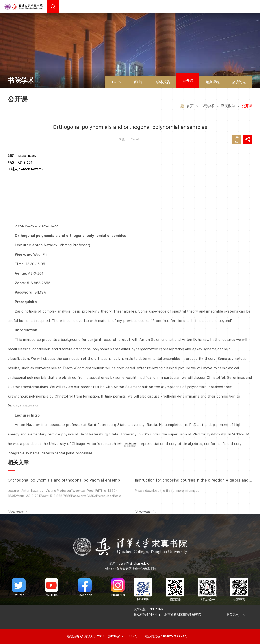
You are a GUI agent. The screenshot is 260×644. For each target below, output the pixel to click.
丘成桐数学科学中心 (148, 615)
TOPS (116, 82)
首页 (190, 107)
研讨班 (139, 82)
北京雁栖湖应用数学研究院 (183, 615)
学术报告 (163, 82)
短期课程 (213, 82)
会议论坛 (239, 82)
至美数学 (228, 107)
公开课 (188, 80)
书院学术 (207, 107)
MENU (246, 7)
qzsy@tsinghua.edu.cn (135, 563)
